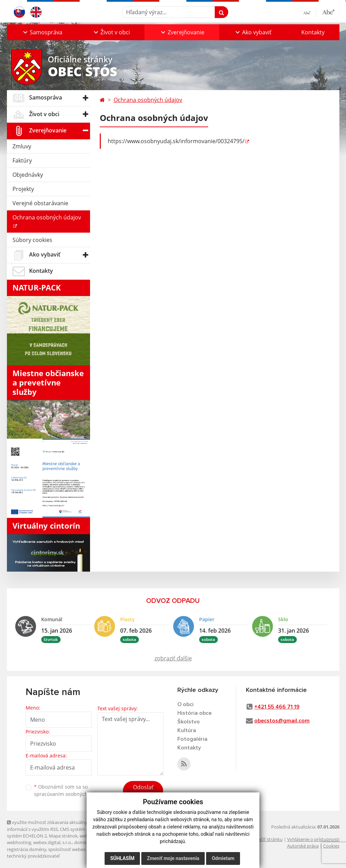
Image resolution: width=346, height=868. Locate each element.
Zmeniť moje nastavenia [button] (173, 858)
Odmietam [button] (223, 858)
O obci (185, 704)
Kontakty (313, 32)
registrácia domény (26, 849)
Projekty (23, 189)
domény (83, 842)
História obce (194, 713)
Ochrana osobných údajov (47, 217)
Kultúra (187, 730)
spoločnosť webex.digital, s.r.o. (79, 849)
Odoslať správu (143, 791)
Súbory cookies (32, 240)
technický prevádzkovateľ (33, 856)
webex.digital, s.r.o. (53, 842)
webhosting (19, 842)
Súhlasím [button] (122, 858)
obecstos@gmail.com (282, 721)
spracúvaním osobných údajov (69, 794)
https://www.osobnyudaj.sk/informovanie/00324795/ (176, 141)
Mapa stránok (63, 836)
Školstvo (189, 722)
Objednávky (28, 175)
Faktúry (22, 160)
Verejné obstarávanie (40, 203)
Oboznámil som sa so (69, 790)
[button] (42, 32)
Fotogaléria (192, 739)
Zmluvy (22, 146)
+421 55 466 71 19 (277, 707)
